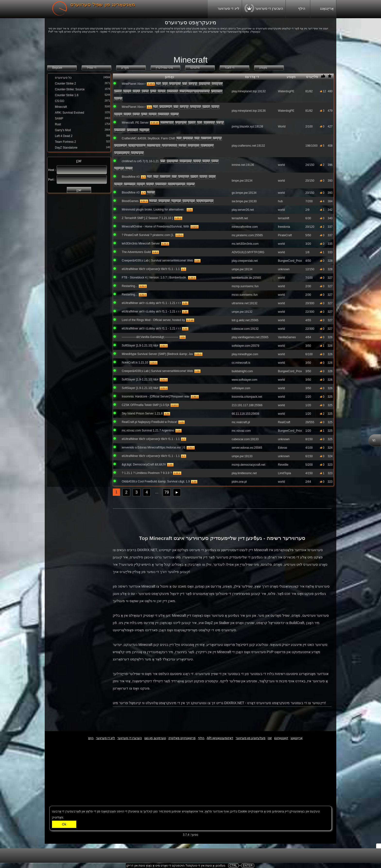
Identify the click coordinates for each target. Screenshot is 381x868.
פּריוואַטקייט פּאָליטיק (182, 738)
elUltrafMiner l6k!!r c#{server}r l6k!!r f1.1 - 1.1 (151, 269)
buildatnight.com (242, 371)
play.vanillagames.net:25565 (250, 337)
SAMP (59, 118)
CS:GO (60, 101)
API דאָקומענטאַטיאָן (220, 738)
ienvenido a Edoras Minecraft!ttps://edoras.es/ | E (154, 447)
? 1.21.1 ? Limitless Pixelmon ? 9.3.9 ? (147, 473)
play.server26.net (243, 210)
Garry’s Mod (63, 130)
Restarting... (130, 286)
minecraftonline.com (245, 227)
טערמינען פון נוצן (155, 738)
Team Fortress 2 (65, 142)
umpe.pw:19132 (242, 312)
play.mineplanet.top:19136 (249, 111)
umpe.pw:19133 (242, 456)
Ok (64, 824)
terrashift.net (240, 218)
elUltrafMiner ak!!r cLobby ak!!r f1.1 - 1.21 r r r (151, 303)
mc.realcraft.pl (241, 422)
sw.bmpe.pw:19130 (244, 201)
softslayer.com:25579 (245, 346)
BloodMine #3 (131, 177)
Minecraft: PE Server (135, 123)
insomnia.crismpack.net (247, 397)
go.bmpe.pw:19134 (244, 193)
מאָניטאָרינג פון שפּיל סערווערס (103, 5)
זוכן (79, 190)
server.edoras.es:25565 (247, 448)
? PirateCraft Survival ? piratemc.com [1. (148, 235)
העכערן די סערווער (264, 9)
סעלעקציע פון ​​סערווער (251, 738)
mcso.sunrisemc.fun (245, 295)
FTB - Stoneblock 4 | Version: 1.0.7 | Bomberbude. (154, 278)
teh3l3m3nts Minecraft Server (141, 244)
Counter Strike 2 (65, 84)
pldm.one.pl (239, 482)
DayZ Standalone (66, 148)
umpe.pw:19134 (242, 269)
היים (91, 738)
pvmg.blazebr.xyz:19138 (247, 126)
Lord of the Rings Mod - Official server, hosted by (153, 320)
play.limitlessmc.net (244, 473)
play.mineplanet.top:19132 (249, 91)
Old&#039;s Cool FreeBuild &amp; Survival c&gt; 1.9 (156, 481)
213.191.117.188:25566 (247, 405)
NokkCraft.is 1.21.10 (135, 362)
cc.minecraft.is (241, 363)
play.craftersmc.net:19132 (248, 146)
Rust (58, 124)
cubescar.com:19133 (245, 439)
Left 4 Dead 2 (64, 136)
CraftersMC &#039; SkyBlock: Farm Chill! (148, 138)
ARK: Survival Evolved (69, 113)
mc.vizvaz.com (241, 431)
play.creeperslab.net (245, 261)
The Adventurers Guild (136, 252)
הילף (298, 9)
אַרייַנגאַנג (323, 9)
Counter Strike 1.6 (67, 95)
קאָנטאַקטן (281, 738)
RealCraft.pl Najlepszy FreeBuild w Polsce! (150, 422)
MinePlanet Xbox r (134, 84)
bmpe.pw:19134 (242, 181)
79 (167, 492)
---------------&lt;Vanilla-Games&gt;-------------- (150, 337)
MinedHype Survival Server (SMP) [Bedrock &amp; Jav (157, 354)
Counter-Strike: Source (70, 89)
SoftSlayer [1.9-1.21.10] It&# (140, 346)
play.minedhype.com (245, 354)
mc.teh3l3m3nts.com (245, 244)
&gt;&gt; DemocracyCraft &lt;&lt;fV (144, 464)
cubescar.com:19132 (245, 329)
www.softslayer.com (244, 380)
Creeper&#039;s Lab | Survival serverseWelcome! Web (157, 261)
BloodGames (130, 201)
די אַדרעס (261, 77)
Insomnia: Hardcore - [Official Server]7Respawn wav (156, 396)
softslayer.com (241, 388)
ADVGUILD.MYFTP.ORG (248, 252)
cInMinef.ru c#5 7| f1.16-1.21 (140, 161)
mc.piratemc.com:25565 (247, 235)
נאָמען (195, 77)
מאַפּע (296, 77)
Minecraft (61, 107)
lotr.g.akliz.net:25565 (245, 320)
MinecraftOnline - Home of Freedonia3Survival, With (155, 227)
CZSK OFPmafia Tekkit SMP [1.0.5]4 (146, 405)
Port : (52, 180)
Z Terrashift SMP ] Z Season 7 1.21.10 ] (147, 218)
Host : (52, 170)
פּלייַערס (313, 77)
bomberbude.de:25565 (246, 278)
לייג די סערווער (225, 9)
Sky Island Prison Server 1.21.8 (142, 413)
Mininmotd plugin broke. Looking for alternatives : (153, 210)
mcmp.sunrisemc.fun (245, 286)
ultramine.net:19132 (244, 303)
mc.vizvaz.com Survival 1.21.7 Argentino (148, 430)
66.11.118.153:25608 (245, 414)
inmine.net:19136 (243, 165)
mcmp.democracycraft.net (248, 465)
